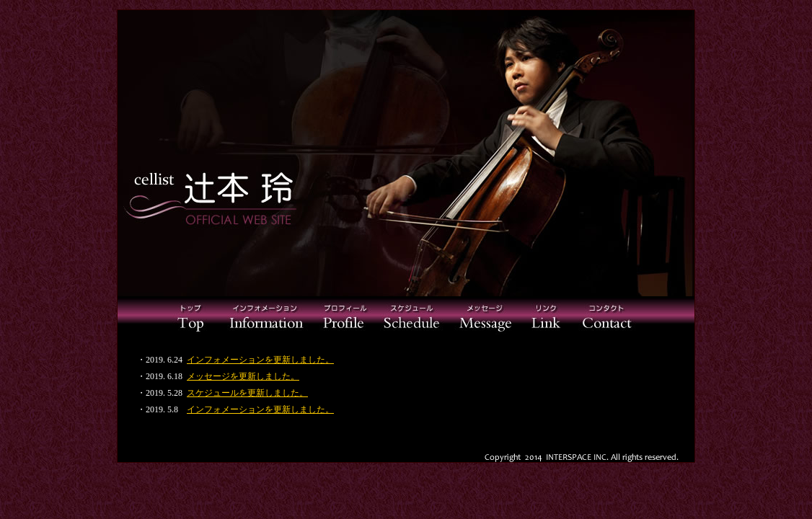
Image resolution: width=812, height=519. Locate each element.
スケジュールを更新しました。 (247, 393)
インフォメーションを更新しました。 (260, 360)
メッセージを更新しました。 (243, 376)
